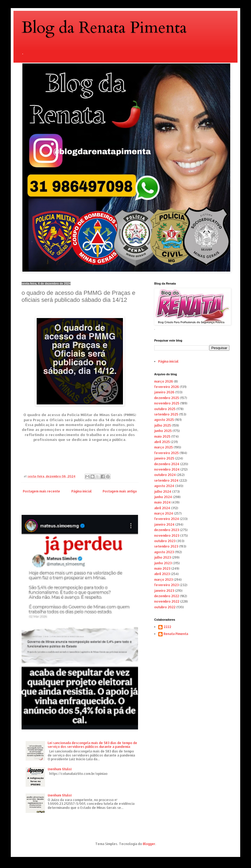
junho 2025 (163, 431)
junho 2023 (163, 563)
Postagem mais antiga (120, 491)
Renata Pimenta (176, 634)
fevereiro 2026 (167, 387)
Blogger (149, 844)
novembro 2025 (167, 403)
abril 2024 (162, 508)
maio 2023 (162, 568)
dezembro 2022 (167, 596)
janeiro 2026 (164, 392)
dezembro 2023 (167, 530)
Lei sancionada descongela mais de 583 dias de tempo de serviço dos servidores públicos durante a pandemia (92, 745)
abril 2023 (162, 574)
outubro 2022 (165, 607)
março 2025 (164, 447)
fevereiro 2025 (166, 453)
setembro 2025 (166, 414)
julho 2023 (163, 557)
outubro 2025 (165, 409)
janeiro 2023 (164, 591)
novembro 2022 (167, 601)
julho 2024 (163, 492)
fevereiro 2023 (166, 585)
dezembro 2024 (167, 464)
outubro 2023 (165, 541)
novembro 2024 (167, 469)
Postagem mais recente (42, 491)
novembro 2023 (167, 536)
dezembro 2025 (167, 398)
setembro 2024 (166, 480)
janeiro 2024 (164, 524)
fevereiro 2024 (167, 519)
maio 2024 (162, 502)
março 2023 (164, 580)
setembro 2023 (166, 546)
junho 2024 (163, 497)
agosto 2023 (164, 552)
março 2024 (164, 513)
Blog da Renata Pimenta (104, 28)
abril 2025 (162, 442)
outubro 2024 (165, 475)
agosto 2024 (164, 486)
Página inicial (82, 491)
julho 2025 (163, 425)
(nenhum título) (60, 769)
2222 (167, 627)
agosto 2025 (164, 420)
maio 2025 (162, 436)
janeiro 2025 (164, 458)
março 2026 (164, 381)
